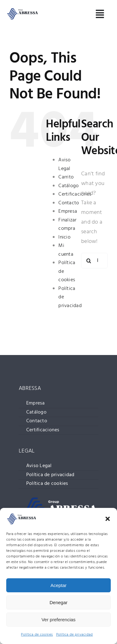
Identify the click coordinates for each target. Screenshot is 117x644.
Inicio (64, 237)
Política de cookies (37, 635)
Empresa (68, 211)
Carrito (66, 177)
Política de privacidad (75, 635)
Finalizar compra (67, 225)
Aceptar (59, 585)
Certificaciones (75, 194)
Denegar (59, 602)
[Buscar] (89, 261)
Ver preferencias (58, 620)
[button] (108, 519)
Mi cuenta (66, 250)
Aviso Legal (64, 164)
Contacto (69, 203)
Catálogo (68, 186)
